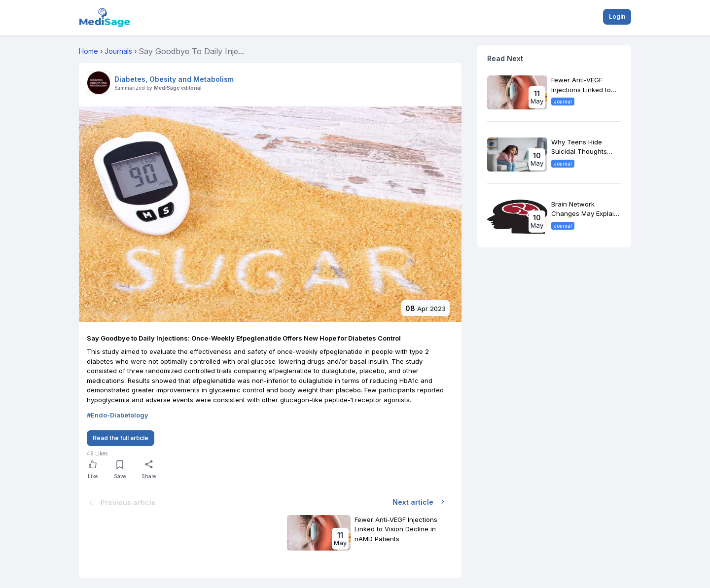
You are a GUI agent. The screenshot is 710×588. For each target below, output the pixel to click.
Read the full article (121, 438)
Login (617, 17)
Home (89, 51)
